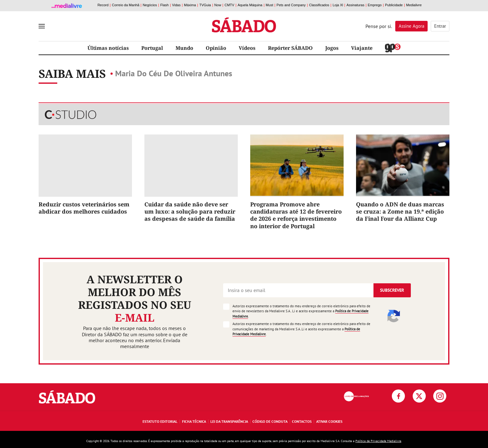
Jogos (332, 48)
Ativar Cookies (329, 421)
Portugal (152, 48)
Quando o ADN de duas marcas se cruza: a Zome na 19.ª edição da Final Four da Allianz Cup (400, 212)
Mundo (184, 48)
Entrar (440, 26)
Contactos (302, 421)
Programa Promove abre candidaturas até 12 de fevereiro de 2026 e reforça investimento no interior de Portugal (296, 215)
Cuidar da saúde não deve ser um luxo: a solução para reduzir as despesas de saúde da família (190, 212)
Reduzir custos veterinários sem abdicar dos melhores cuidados (84, 208)
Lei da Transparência (229, 421)
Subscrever (392, 290)
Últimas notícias (108, 48)
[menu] (42, 26)
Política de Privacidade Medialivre (378, 441)
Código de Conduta (270, 421)
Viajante (362, 48)
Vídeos (247, 48)
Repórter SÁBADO (290, 48)
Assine (411, 26)
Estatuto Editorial (160, 421)
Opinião (216, 48)
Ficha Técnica (194, 421)
